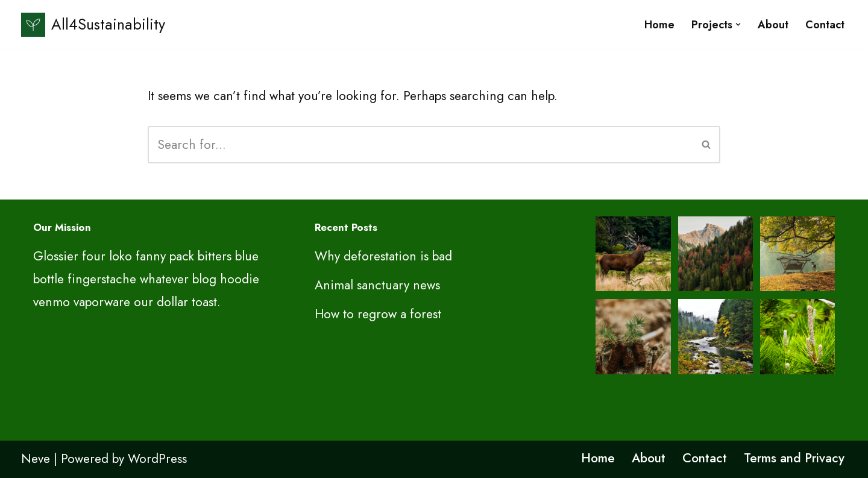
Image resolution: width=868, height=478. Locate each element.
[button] (738, 24)
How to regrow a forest (378, 314)
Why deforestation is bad (383, 256)
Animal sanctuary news (377, 285)
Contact (825, 25)
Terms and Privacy (794, 458)
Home (659, 25)
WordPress (157, 459)
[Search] (420, 145)
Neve (36, 459)
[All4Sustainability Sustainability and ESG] (93, 24)
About (773, 25)
